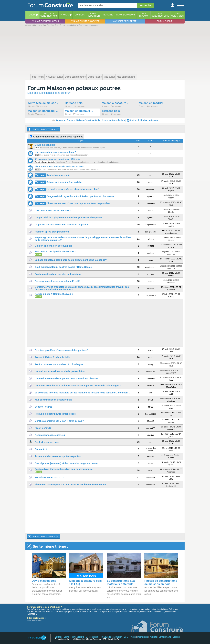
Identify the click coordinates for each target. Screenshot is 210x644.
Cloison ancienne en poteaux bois (53, 246)
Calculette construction (112, 637)
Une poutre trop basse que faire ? (53, 210)
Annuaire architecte (125, 21)
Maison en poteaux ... (79, 111)
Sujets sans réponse (75, 77)
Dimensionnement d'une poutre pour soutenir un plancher (78, 203)
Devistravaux (143, 15)
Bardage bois (74, 103)
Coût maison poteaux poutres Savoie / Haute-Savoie (63, 267)
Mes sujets (109, 77)
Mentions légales (93, 637)
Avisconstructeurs (160, 15)
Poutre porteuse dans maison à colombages (59, 364)
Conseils (80, 15)
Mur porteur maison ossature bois (53, 400)
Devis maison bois (45, 145)
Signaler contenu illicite (74, 637)
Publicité (153, 637)
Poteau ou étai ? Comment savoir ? (54, 294)
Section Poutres (44, 407)
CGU (126, 637)
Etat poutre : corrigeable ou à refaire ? (56, 252)
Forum (31, 15)
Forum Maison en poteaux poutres (74, 88)
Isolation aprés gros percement (52, 232)
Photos (65, 15)
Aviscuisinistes (177, 15)
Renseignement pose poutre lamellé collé (57, 281)
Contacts (58, 637)
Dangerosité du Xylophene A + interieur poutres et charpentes (80, 196)
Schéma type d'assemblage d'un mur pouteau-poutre (64, 469)
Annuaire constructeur (45, 21)
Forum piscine (165, 21)
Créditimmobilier (94, 15)
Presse (133, 637)
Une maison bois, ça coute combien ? (55, 152)
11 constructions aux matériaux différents (58, 159)
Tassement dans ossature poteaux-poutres (58, 456)
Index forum (38, 77)
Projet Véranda (43, 428)
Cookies (176, 637)
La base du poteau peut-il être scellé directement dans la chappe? (71, 260)
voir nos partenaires (34, 620)
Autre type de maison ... (44, 103)
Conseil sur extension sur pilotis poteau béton (60, 371)
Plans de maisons (126, 15)
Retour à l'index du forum (144, 120)
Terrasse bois (111, 111)
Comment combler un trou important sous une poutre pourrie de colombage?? (78, 386)
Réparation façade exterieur (50, 435)
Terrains (108, 15)
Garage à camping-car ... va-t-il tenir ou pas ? (59, 421)
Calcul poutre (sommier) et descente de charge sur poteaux (67, 463)
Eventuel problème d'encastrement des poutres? (61, 350)
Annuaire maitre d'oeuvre (85, 21)
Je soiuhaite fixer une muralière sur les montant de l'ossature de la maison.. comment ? (83, 393)
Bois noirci (41, 449)
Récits (49, 15)
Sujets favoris (95, 77)
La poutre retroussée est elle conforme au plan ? (73, 189)
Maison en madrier (151, 103)
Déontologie (143, 637)
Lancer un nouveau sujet (43, 129)
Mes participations (126, 77)
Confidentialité (165, 637)
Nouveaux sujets (54, 77)
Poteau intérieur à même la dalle (64, 182)
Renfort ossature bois (58, 175)
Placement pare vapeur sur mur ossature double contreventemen (70, 485)
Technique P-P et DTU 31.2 (49, 477)
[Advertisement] (105, 50)
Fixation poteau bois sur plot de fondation (58, 274)
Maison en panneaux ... (43, 111)
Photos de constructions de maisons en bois (59, 167)
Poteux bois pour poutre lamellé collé (55, 414)
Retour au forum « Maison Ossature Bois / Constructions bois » (90, 120)
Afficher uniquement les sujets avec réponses (56, 137)
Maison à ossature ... (116, 103)
